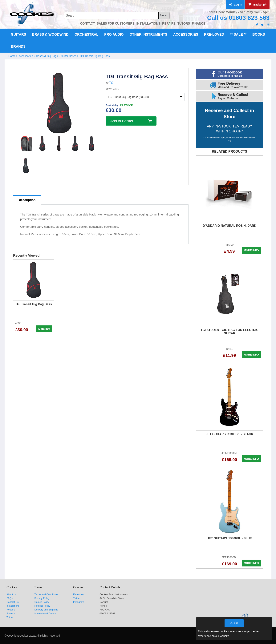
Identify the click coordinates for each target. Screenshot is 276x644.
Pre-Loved (214, 34)
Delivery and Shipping (46, 610)
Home (12, 56)
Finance (11, 613)
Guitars (18, 34)
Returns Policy (42, 606)
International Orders (45, 613)
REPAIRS (169, 24)
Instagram (79, 602)
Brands (18, 46)
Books (259, 34)
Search (164, 15)
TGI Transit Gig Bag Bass (95, 56)
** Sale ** (238, 34)
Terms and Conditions (46, 594)
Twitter (77, 598)
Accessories (186, 34)
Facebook (79, 594)
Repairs (11, 610)
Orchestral (86, 34)
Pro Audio (114, 34)
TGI (112, 83)
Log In (235, 5)
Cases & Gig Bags (47, 56)
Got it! (234, 623)
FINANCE (199, 24)
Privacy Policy (42, 598)
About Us (12, 594)
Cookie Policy (42, 602)
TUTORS (184, 24)
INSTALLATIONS (148, 24)
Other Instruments (148, 34)
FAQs (10, 598)
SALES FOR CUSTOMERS (116, 24)
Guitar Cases (69, 56)
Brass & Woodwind (50, 34)
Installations (13, 606)
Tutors (10, 617)
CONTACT (87, 24)
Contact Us (12, 602)
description (27, 200)
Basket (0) (257, 5)
